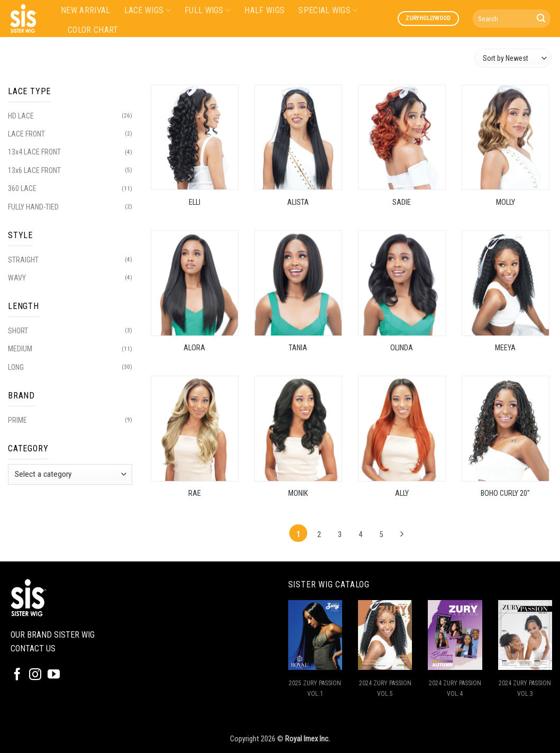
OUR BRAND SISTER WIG (53, 635)
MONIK (298, 493)
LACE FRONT (26, 134)
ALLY (402, 493)
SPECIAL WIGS (328, 11)
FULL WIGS (208, 11)
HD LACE (21, 116)
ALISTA (298, 202)
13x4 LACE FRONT (34, 152)
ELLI (195, 202)
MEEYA (505, 348)
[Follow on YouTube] (54, 675)
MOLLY (506, 202)
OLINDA (402, 348)
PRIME (17, 420)
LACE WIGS (148, 11)
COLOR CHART (93, 30)
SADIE (402, 202)
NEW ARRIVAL (86, 10)
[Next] (402, 534)
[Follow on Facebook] (17, 675)
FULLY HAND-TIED (33, 207)
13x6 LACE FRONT (34, 170)
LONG (16, 367)
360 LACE (22, 188)
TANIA (298, 348)
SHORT (18, 331)
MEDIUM (20, 349)
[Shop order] (513, 58)
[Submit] (541, 19)
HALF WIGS (264, 10)
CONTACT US (33, 648)
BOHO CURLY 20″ (505, 493)
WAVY (17, 278)
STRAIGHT (23, 260)
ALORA (194, 348)
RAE (195, 493)
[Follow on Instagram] (35, 675)
